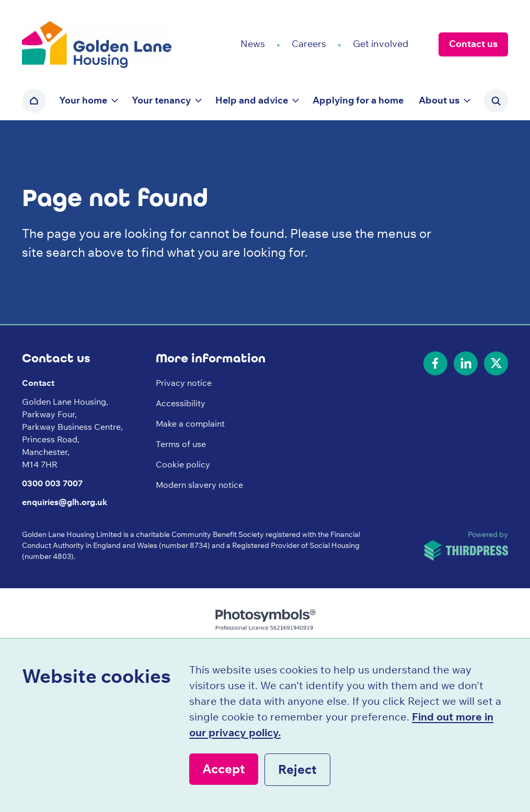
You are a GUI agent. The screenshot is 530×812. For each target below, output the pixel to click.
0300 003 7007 (52, 483)
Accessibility (181, 403)
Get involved (381, 44)
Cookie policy (183, 464)
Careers (309, 44)
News (253, 44)
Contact (38, 383)
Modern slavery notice (199, 485)
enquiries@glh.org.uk (65, 502)
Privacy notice (184, 383)
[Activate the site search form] (496, 101)
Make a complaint (190, 424)
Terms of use (181, 444)
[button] (88, 101)
